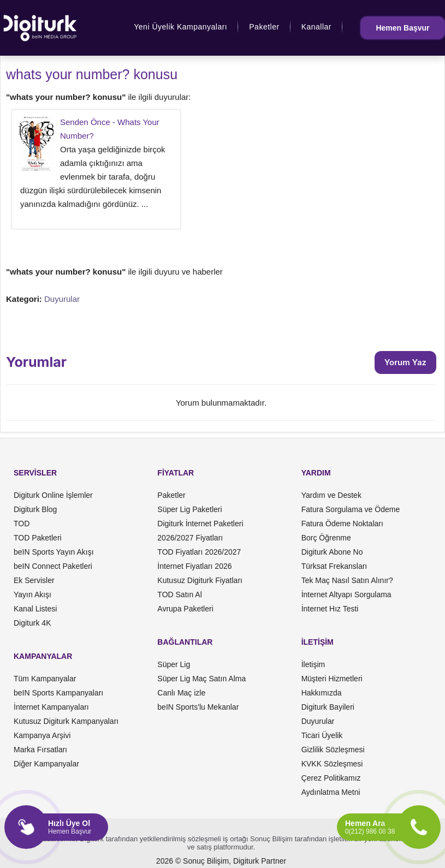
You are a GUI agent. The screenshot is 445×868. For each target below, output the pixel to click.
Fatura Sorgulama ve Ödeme (351, 509)
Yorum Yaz (405, 362)
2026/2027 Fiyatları (190, 538)
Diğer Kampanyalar (46, 764)
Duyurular (62, 299)
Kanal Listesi (35, 609)
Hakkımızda (322, 693)
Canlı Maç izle (181, 693)
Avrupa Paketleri (185, 609)
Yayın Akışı (32, 594)
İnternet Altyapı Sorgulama (346, 594)
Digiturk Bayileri (328, 707)
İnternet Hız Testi (330, 609)
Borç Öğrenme (326, 538)
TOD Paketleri (38, 538)
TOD (22, 524)
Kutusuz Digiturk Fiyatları (200, 580)
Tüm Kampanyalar (45, 679)
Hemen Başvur (402, 28)
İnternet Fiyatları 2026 (194, 566)
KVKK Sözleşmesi (332, 764)
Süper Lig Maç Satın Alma (201, 679)
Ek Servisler (34, 580)
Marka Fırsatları (40, 750)
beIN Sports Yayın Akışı (54, 552)
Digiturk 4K (32, 623)
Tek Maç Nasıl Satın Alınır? (347, 580)
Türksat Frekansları (334, 566)
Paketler (264, 27)
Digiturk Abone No (332, 552)
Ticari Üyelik (322, 735)
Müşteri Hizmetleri (332, 679)
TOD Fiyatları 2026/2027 (199, 552)
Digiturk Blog (35, 509)
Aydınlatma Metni (331, 792)
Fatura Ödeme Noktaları (342, 524)
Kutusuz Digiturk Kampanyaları (66, 721)
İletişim (313, 664)
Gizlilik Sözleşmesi (333, 750)
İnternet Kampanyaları (51, 707)
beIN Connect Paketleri (53, 566)
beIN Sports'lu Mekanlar (198, 707)
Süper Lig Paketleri (189, 509)
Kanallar (316, 27)
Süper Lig (174, 664)
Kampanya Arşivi (42, 735)
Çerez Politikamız (331, 778)
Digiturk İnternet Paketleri (200, 524)
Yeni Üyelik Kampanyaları (180, 27)
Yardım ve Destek (331, 495)
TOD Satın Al (179, 594)
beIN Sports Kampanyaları (58, 693)
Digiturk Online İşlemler (53, 495)
